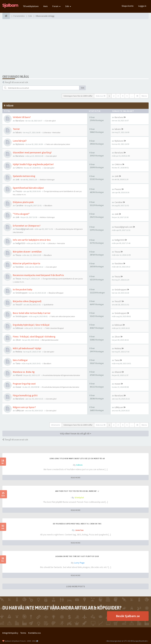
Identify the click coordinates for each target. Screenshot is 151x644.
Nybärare (20, 144)
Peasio (19, 191)
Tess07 (19, 304)
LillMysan (20, 410)
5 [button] (127, 96)
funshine (20, 267)
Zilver (18, 340)
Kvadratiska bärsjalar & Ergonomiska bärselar (62, 375)
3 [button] (118, 96)
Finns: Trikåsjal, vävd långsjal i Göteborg (34, 337)
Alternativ (56, 425)
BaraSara (20, 121)
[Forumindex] (6, 16)
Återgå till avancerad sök (16, 82)
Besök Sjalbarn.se (128, 616)
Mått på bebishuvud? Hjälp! (27, 348)
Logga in (142, 6)
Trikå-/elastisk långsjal (54, 328)
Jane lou (79, 530)
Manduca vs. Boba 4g (24, 372)
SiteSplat (79, 497)
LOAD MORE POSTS (76, 586)
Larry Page (79, 563)
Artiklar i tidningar (47, 180)
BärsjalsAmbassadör (50, 340)
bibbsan (19, 328)
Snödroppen (22, 293)
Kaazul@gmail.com (24, 229)
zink (17, 179)
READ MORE (76, 478)
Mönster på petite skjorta (27, 263)
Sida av (101, 96)
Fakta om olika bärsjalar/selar (58, 144)
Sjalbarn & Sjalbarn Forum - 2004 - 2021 (20, 641)
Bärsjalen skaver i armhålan (27, 252)
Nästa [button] (144, 96)
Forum (56, 6)
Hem (45, 6)
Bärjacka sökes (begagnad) (27, 301)
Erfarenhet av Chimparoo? (27, 226)
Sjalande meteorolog (24, 176)
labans (19, 132)
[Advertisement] (75, 47)
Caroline (19, 205)
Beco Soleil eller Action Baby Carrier (32, 313)
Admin (79, 465)
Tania (18, 363)
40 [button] (137, 96)
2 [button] (114, 96)
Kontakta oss (35, 633)
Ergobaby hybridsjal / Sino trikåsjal (31, 325)
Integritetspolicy (10, 633)
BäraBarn (48, 205)
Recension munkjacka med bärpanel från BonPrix (38, 275)
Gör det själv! (50, 121)
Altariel (19, 375)
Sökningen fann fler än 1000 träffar (78, 96)
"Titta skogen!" (21, 214)
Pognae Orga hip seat (24, 384)
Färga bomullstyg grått (25, 395)
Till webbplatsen (31, 6)
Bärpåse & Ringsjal (56, 293)
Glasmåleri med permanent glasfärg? (32, 152)
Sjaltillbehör (49, 305)
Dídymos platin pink (23, 202)
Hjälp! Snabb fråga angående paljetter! (33, 164)
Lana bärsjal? (20, 141)
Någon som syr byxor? (24, 407)
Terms (23, 633)
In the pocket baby (23, 289)
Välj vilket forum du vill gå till (76, 434)
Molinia (19, 352)
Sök (68, 6)
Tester (16, 129)
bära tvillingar (20, 360)
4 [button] (123, 96)
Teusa (18, 255)
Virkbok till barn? (22, 117)
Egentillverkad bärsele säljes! (28, 188)
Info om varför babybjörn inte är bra (32, 240)
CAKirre (19, 168)
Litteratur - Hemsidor (52, 132)
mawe (18, 387)
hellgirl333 (20, 243)
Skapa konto (128, 6)
